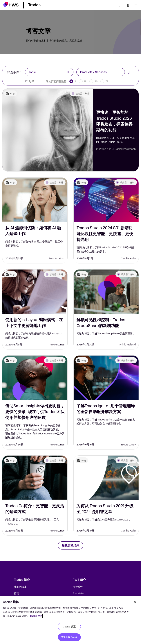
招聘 (17, 593)
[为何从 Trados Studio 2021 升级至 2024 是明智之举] (106, 478)
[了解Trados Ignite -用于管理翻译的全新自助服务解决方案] (106, 378)
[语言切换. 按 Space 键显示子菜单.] (128, 5)
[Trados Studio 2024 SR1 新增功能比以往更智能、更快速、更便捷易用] (106, 200)
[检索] (121, 5)
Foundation (79, 593)
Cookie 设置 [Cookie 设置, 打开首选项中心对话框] (69, 627)
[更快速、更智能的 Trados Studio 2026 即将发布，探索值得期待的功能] (48, 130)
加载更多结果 (70, 545)
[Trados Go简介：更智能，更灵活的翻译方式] (35, 478)
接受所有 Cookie (69, 637)
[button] (11, 5)
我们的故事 (20, 587)
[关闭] (135, 602)
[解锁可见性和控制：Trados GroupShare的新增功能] (106, 292)
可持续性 (78, 587)
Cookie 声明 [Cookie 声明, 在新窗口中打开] (36, 616)
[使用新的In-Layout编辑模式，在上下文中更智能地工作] (35, 292)
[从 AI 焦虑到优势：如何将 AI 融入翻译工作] (35, 200)
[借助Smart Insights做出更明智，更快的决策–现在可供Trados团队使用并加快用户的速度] (35, 378)
